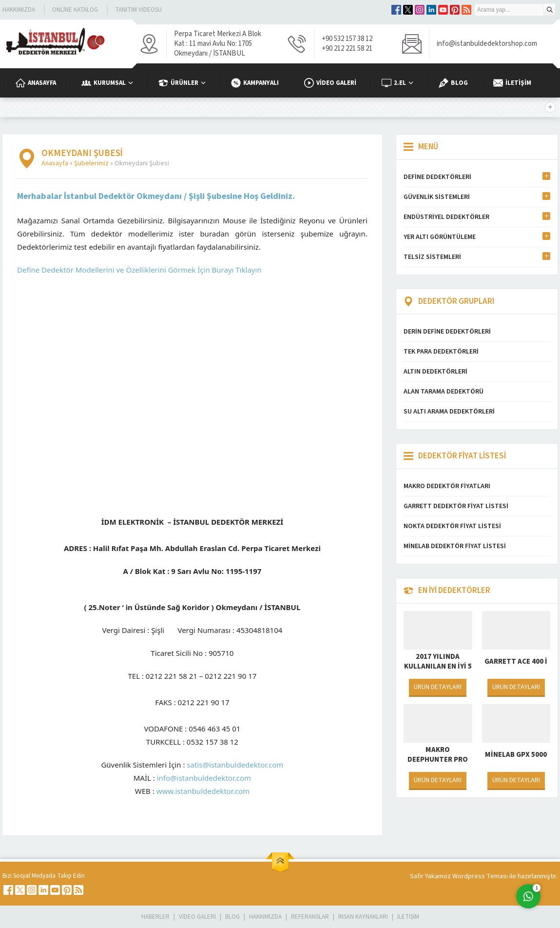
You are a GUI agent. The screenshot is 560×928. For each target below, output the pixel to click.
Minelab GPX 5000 (516, 755)
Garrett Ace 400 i (516, 661)
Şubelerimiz (91, 163)
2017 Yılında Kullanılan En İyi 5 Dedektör (438, 667)
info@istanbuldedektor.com (204, 778)
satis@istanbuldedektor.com (235, 765)
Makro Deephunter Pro (438, 755)
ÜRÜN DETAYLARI (438, 687)
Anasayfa (55, 163)
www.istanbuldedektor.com (203, 791)
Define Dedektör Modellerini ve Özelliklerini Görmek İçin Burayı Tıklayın (139, 270)
